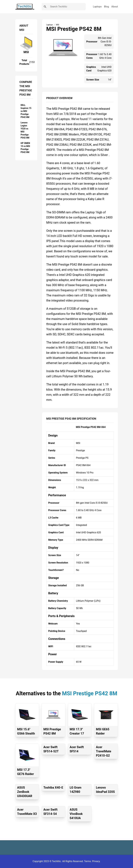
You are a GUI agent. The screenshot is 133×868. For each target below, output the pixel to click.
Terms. (88, 861)
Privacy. (96, 861)
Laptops (97, 7)
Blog (106, 7)
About (115, 7)
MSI (26, 52)
